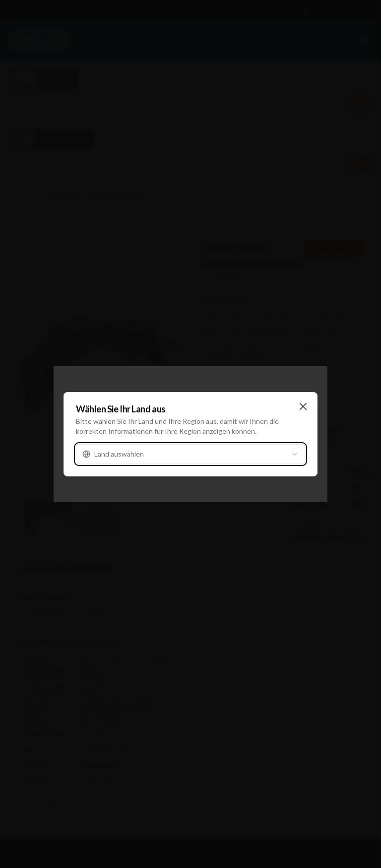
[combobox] (190, 454)
